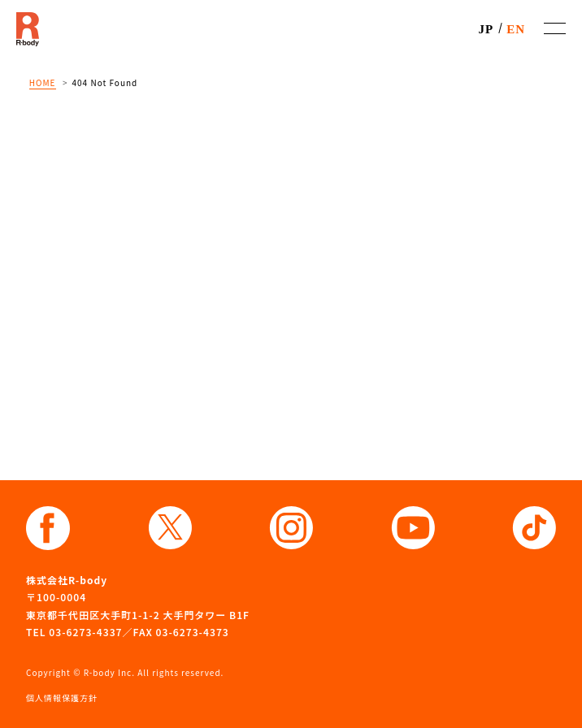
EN (516, 29)
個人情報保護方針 (62, 698)
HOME (43, 82)
